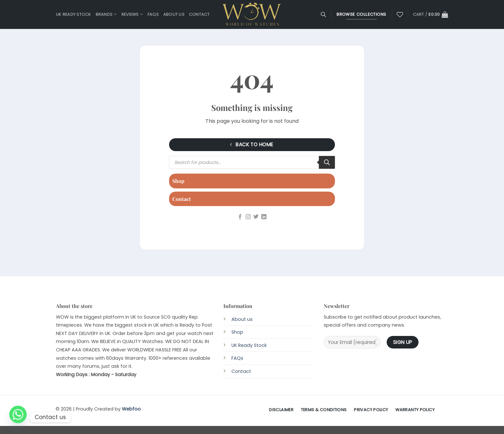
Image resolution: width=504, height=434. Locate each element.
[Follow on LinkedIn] (264, 217)
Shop (178, 181)
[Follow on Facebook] (240, 217)
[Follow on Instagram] (248, 217)
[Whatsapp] (18, 417)
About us (174, 14)
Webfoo (131, 409)
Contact (199, 14)
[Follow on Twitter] (256, 217)
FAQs (153, 14)
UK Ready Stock (74, 14)
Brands (106, 14)
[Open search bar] (323, 14)
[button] (431, 14)
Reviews (132, 14)
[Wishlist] (400, 14)
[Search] (327, 162)
